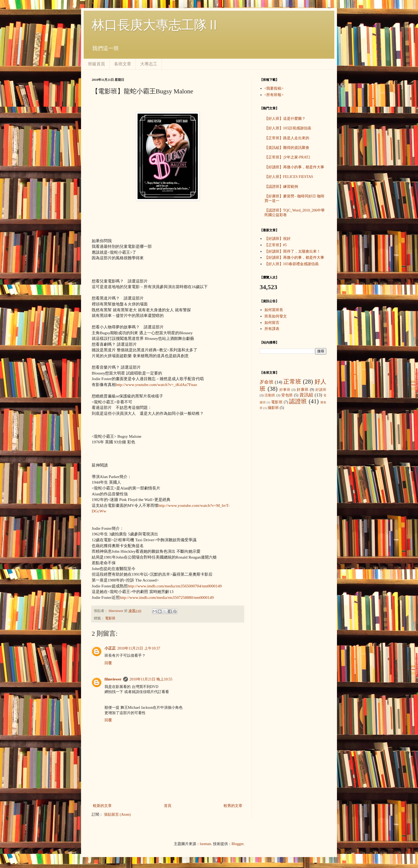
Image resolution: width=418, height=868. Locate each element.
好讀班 (321, 390)
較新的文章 (102, 806)
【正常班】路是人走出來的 (287, 138)
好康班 (303, 390)
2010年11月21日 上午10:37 (139, 648)
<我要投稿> (274, 88)
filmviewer (116, 611)
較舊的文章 (233, 806)
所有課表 (272, 329)
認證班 (298, 401)
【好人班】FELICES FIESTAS (289, 177)
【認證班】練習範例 (281, 187)
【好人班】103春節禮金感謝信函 (292, 264)
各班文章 (123, 64)
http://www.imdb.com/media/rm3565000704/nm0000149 (175, 586)
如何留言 (272, 323)
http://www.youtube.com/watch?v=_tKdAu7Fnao (156, 385)
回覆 (108, 663)
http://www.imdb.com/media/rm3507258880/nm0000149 (167, 597)
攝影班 (273, 408)
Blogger (238, 844)
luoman (206, 844)
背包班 (287, 395)
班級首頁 (97, 64)
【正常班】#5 (276, 245)
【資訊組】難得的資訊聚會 (287, 148)
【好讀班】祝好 (278, 239)
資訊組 (306, 395)
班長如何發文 (276, 316)
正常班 (292, 382)
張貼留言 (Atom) (117, 815)
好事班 (285, 390)
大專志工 (149, 64)
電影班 (110, 618)
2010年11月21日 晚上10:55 (151, 679)
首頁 (168, 806)
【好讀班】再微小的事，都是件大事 (294, 167)
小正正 (110, 648)
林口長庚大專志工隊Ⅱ (156, 25)
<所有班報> (274, 95)
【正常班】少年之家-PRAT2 (287, 157)
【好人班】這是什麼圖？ (285, 119)
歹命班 (267, 382)
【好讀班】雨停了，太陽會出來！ (292, 251)
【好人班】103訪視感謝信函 (288, 128)
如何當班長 (274, 310)
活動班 (270, 395)
